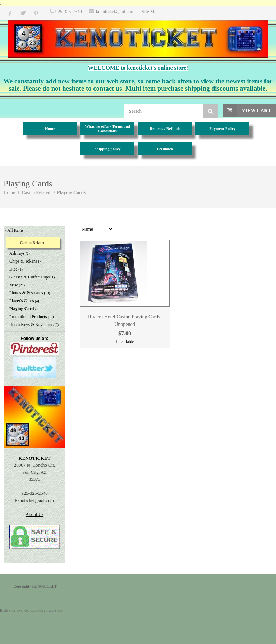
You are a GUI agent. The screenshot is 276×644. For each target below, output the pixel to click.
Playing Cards (71, 192)
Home (9, 192)
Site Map (150, 11)
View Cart (256, 111)
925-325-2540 (69, 11)
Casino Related (36, 192)
